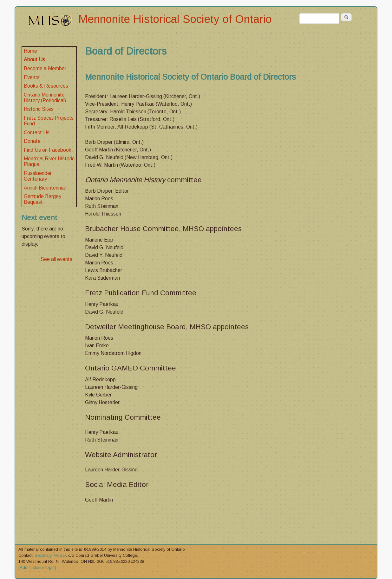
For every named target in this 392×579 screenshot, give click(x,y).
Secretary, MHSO (50, 555)
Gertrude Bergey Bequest (42, 199)
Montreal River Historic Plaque (49, 161)
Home (30, 51)
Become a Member (45, 68)
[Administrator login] (37, 567)
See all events (56, 259)
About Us (34, 60)
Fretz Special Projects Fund (49, 121)
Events (32, 77)
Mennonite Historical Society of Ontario (175, 19)
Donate (32, 141)
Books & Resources (46, 86)
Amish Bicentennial (45, 188)
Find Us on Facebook (48, 150)
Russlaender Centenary (38, 176)
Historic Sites (39, 109)
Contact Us (37, 133)
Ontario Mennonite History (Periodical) (45, 98)
